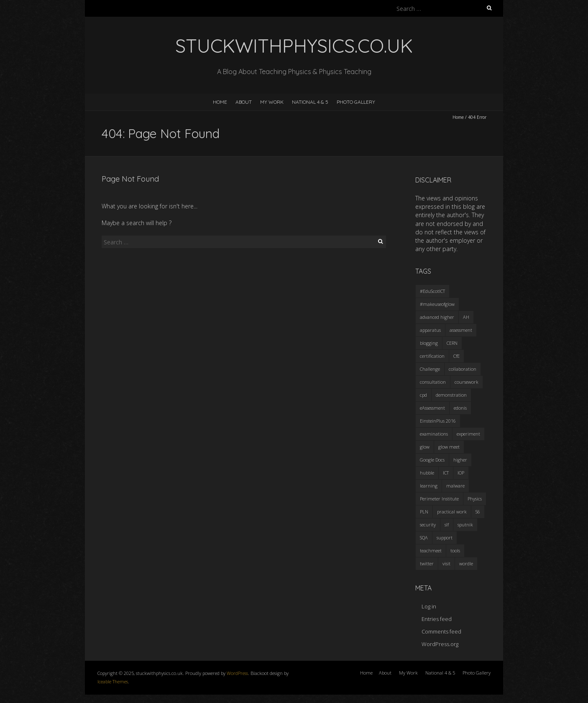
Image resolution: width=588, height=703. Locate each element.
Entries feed (437, 619)
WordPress (237, 673)
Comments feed (441, 631)
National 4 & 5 (310, 102)
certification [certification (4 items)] (432, 356)
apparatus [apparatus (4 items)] (430, 330)
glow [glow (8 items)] (425, 447)
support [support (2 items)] (445, 538)
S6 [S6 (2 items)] (478, 512)
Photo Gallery (356, 102)
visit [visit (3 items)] (446, 563)
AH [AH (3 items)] (466, 317)
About (244, 102)
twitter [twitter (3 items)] (427, 563)
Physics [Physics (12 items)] (475, 499)
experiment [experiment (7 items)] (468, 434)
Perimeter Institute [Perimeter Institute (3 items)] (439, 499)
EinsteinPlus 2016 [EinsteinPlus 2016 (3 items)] (438, 421)
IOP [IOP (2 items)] (461, 473)
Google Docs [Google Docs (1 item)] (432, 460)
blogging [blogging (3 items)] (429, 343)
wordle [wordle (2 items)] (466, 563)
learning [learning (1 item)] (429, 486)
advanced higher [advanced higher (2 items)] (437, 317)
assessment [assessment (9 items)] (461, 330)
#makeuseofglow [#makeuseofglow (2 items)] (437, 304)
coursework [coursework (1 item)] (467, 382)
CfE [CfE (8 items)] (456, 356)
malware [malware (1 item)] (455, 486)
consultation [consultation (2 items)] (433, 382)
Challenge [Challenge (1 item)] (430, 369)
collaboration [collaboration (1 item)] (463, 369)
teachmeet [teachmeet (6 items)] (431, 550)
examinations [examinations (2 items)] (434, 434)
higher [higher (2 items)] (460, 460)
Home (220, 102)
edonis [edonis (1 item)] (460, 408)
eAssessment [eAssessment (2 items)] (432, 408)
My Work (272, 102)
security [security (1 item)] (428, 525)
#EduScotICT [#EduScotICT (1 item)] (432, 291)
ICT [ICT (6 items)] (446, 473)
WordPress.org (440, 644)
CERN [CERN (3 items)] (452, 343)
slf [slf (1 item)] (447, 525)
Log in (429, 606)
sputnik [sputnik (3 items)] (465, 525)
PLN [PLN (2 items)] (424, 512)
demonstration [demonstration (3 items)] (451, 395)
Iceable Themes (113, 681)
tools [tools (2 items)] (455, 550)
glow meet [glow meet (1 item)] (449, 447)
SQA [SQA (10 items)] (424, 538)
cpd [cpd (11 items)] (423, 395)
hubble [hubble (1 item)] (427, 473)
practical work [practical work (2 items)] (452, 512)
